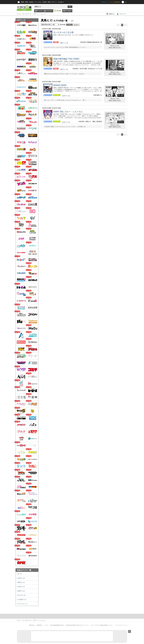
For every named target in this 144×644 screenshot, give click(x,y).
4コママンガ (22, 595)
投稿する (112, 14)
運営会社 (32, 625)
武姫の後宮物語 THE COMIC (66, 59)
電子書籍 (68, 11)
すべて (20, 574)
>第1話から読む (115, 46)
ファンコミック (23, 604)
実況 (49, 2)
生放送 (31, 2)
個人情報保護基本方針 (57, 625)
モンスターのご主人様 (63, 32)
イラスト (49, 11)
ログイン (104, 2)
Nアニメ (54, 2)
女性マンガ (21, 591)
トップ (39, 11)
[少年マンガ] (66, 96)
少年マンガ (21, 578)
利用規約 (39, 625)
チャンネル (38, 2)
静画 (27, 2)
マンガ (58, 11)
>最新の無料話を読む (115, 48)
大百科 (44, 2)
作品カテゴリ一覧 (24, 570)
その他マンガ (22, 600)
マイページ (123, 14)
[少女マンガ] (66, 122)
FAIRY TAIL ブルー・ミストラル (68, 112)
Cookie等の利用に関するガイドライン (77, 625)
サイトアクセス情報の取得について (102, 625)
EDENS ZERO (60, 85)
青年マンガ (21, 582)
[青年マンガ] (64, 43)
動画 (23, 2)
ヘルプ (46, 625)
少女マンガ (21, 587)
